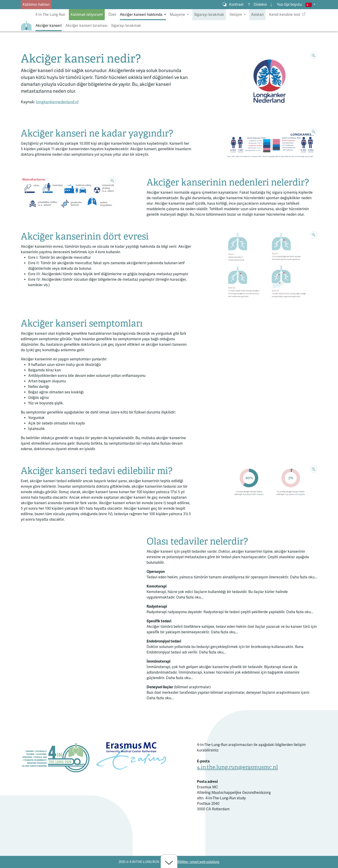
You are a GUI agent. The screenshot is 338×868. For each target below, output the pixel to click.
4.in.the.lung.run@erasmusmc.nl (237, 767)
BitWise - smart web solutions (198, 862)
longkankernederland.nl (57, 102)
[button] (310, 5)
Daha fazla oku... (304, 577)
